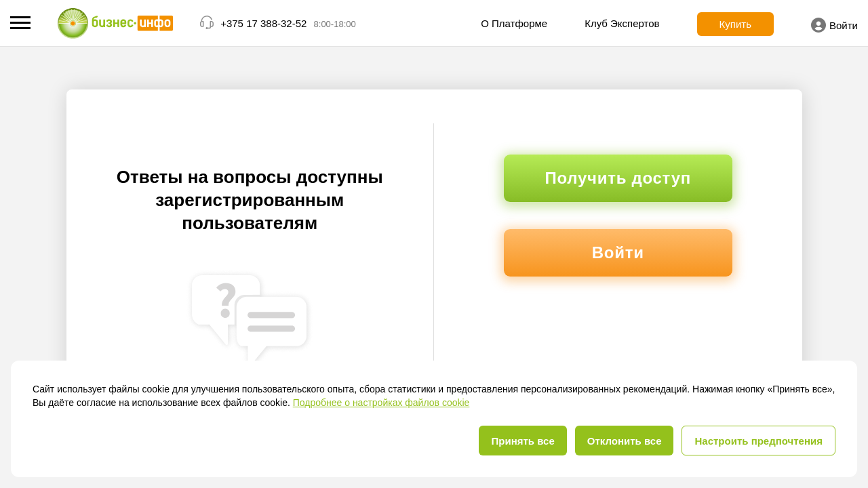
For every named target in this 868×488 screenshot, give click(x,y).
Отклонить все (625, 441)
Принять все (522, 441)
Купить (735, 24)
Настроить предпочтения (758, 441)
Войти (834, 25)
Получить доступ (618, 178)
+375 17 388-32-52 (263, 23)
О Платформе (514, 23)
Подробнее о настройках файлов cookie (381, 403)
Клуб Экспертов (622, 23)
